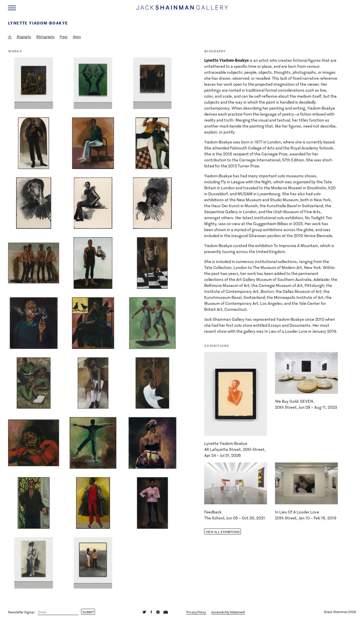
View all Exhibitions (223, 532)
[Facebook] (151, 612)
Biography (24, 37)
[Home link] (182, 10)
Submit (88, 612)
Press (64, 37)
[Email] (58, 612)
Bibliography (45, 37)
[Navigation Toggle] (12, 8)
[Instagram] (158, 612)
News (77, 37)
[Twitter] (144, 612)
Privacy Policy (196, 612)
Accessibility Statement (228, 612)
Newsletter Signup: (21, 612)
